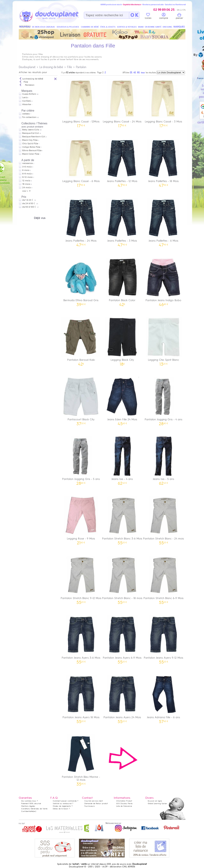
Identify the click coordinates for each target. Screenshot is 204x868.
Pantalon (81, 67)
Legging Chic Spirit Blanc (164, 340)
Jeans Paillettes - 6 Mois (164, 221)
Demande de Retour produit (96, 803)
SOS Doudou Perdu (124, 803)
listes (148, 17)
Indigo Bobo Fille (31, 147)
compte (164, 17)
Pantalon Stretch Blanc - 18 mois (122, 579)
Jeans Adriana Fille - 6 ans (164, 698)
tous (143, 72)
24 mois (26, 188)
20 (131, 72)
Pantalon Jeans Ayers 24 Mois (122, 698)
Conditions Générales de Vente (34, 809)
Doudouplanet (27, 67)
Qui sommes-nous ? (30, 801)
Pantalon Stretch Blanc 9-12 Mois (81, 579)
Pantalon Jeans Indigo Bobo (164, 281)
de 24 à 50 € (30, 203)
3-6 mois (27, 167)
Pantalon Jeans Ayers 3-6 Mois (81, 638)
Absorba (27, 104)
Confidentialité (27, 811)
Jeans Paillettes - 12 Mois (122, 162)
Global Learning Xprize (157, 803)
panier (179, 17)
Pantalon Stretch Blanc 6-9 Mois (164, 579)
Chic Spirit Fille (30, 144)
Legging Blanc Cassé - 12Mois (81, 102)
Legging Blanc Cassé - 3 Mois (164, 102)
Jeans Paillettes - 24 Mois (81, 221)
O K (134, 15)
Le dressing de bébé (51, 67)
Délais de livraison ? (61, 809)
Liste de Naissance (124, 806)
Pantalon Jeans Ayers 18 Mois (81, 698)
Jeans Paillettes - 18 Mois (164, 162)
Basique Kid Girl (31, 133)
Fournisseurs (90, 806)
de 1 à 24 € (29, 200)
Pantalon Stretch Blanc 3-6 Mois (122, 519)
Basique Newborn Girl (34, 137)
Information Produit (124, 801)
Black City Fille (30, 140)
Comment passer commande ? (66, 801)
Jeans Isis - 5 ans (164, 460)
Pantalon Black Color (122, 281)
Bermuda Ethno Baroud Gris (81, 281)
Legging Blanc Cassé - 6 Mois (81, 162)
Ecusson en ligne (155, 801)
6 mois (26, 170)
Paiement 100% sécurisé (31, 803)
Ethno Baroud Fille (32, 150)
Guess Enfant (29, 94)
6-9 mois (27, 174)
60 (138, 72)
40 (135, 72)
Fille (69, 67)
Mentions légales (28, 806)
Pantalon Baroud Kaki (81, 340)
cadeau (26, 114)
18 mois (26, 184)
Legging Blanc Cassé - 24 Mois (122, 102)
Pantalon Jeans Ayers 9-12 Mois (164, 638)
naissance (27, 163)
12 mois (26, 181)
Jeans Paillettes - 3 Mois (122, 221)
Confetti (27, 101)
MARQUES (179, 27)
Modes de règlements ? (63, 806)
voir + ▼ (27, 191)
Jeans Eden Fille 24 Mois (122, 400)
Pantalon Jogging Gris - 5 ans (81, 460)
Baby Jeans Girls (31, 130)
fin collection (29, 117)
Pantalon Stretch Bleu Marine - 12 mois (81, 759)
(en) (35, 811)
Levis (25, 98)
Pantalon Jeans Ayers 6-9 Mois (122, 638)
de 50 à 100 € (30, 207)
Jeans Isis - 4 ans (122, 460)
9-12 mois (27, 177)
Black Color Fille (31, 154)
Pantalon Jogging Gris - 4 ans (164, 400)
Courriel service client (94, 801)
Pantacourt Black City (81, 400)
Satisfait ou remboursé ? (63, 803)
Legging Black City (122, 340)
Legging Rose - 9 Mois (81, 519)
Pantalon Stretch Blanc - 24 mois (164, 519)
